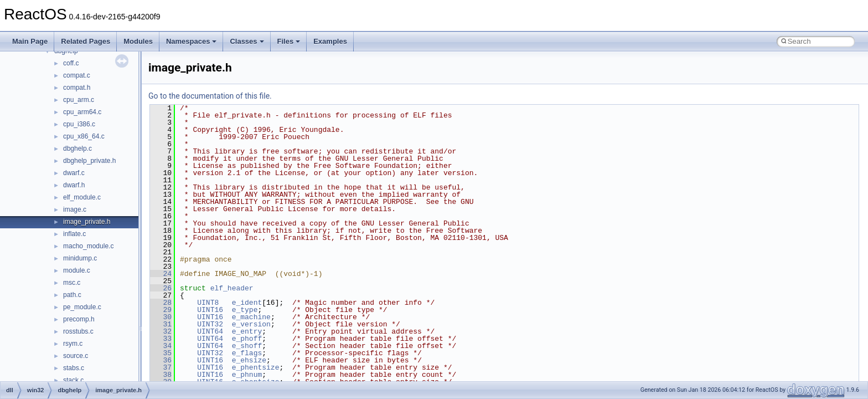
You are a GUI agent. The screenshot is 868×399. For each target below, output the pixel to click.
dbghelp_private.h (89, 161)
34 (161, 346)
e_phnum (247, 375)
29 (161, 310)
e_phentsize (256, 367)
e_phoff (247, 339)
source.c (76, 356)
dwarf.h (74, 185)
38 (161, 375)
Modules (138, 41)
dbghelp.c (77, 149)
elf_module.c (82, 197)
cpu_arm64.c (82, 112)
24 (161, 274)
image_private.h (87, 222)
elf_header (232, 288)
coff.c (71, 63)
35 (161, 353)
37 (161, 367)
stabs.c (74, 368)
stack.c (73, 380)
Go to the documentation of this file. (210, 96)
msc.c (72, 283)
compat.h (77, 88)
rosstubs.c (78, 331)
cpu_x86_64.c (84, 136)
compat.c (77, 75)
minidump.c (80, 258)
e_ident (247, 303)
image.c (75, 209)
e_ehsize (249, 360)
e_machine (251, 317)
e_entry (247, 331)
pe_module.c (82, 307)
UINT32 (210, 324)
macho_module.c (88, 246)
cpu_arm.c (79, 100)
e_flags (247, 353)
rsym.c (73, 344)
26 (161, 288)
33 (161, 339)
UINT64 (210, 331)
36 (161, 360)
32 (161, 331)
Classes (247, 41)
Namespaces (192, 41)
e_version (251, 324)
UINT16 (210, 310)
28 (161, 303)
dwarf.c (74, 173)
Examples (330, 41)
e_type (245, 310)
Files (289, 41)
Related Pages (86, 41)
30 (161, 317)
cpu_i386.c (79, 124)
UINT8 (208, 303)
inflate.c (74, 234)
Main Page (30, 41)
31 (161, 324)
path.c (72, 295)
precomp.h (79, 319)
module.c (77, 270)
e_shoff (247, 346)
